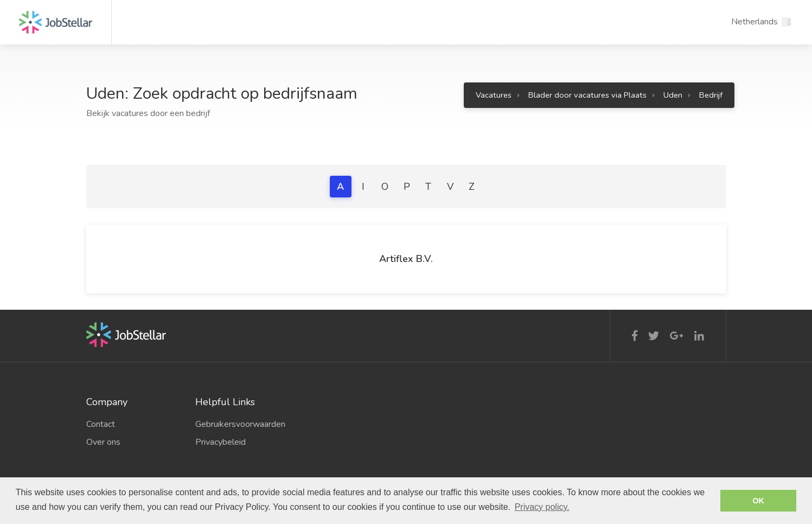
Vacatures (494, 95)
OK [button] (758, 501)
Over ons (103, 442)
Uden (673, 95)
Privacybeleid (220, 442)
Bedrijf (711, 95)
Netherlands (755, 22)
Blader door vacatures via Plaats (587, 95)
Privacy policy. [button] (542, 507)
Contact (101, 424)
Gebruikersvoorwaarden (240, 424)
